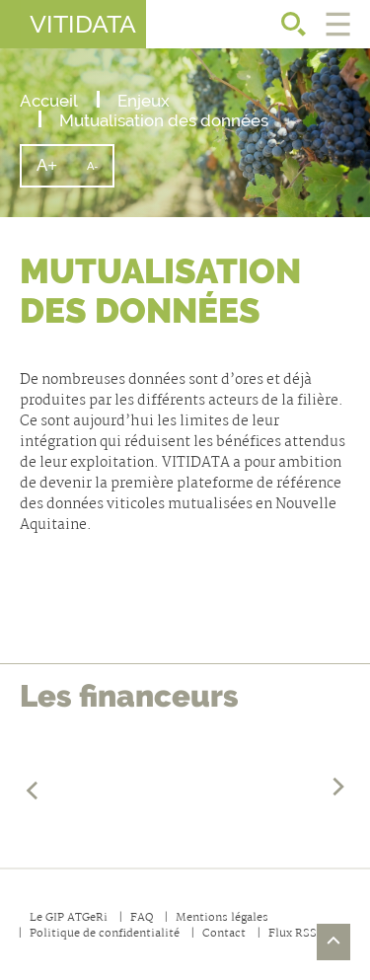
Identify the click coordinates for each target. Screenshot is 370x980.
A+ (54, 170)
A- (100, 173)
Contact (224, 934)
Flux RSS (293, 934)
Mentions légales (222, 918)
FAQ (142, 918)
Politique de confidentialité (105, 934)
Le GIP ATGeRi (69, 918)
